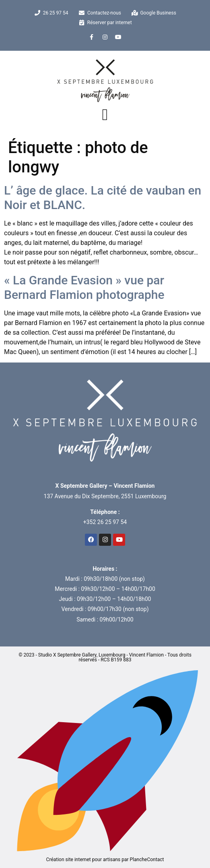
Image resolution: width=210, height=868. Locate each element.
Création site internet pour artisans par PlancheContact (105, 857)
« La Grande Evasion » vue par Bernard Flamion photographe (84, 287)
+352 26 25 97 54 (105, 522)
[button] (105, 115)
